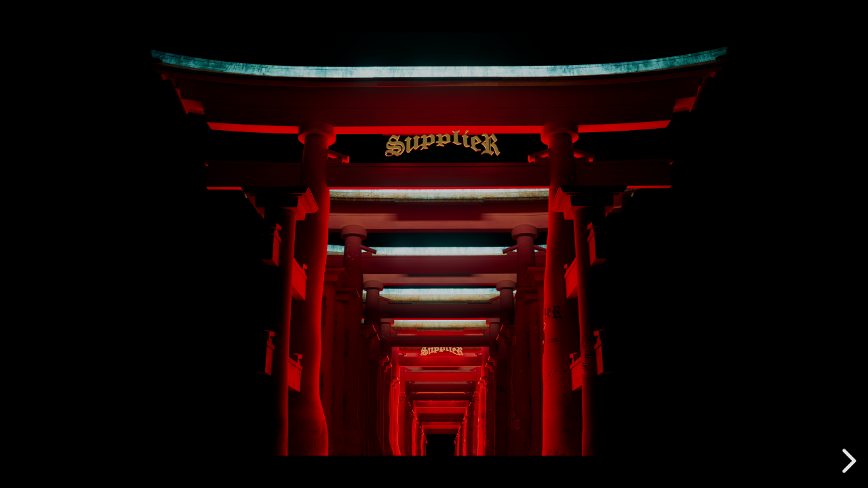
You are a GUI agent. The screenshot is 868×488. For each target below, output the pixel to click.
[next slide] (847, 461)
